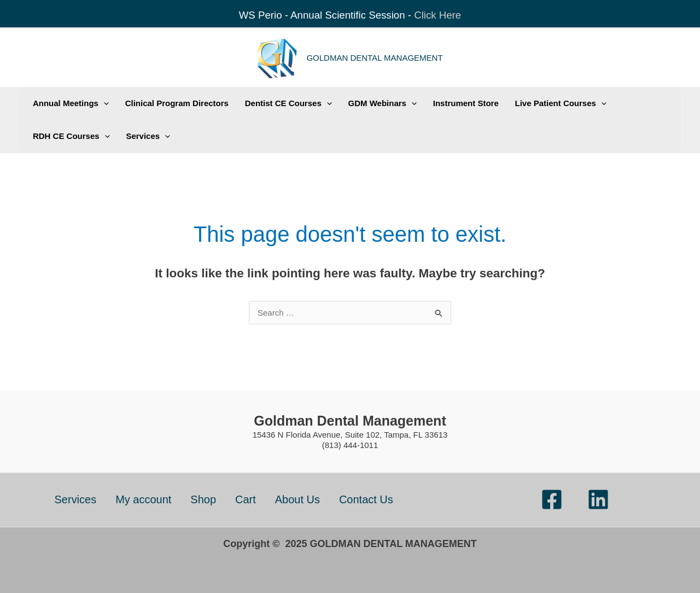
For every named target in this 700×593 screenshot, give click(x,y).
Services (142, 136)
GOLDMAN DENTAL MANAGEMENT (374, 58)
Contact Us (366, 499)
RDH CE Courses (69, 136)
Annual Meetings (69, 103)
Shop (203, 499)
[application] (101, 103)
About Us (297, 499)
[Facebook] (552, 499)
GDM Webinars (368, 103)
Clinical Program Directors (171, 103)
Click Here (437, 15)
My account (143, 499)
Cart (246, 499)
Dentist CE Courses (279, 103)
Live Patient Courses (538, 103)
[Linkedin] (598, 499)
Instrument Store (448, 103)
